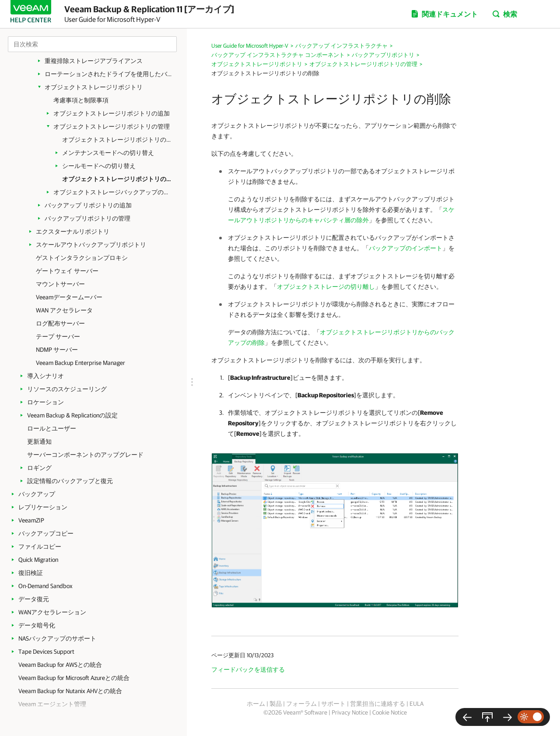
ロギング (39, 468)
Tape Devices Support (46, 652)
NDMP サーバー (57, 350)
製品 (276, 704)
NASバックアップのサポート (57, 638)
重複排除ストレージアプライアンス (94, 61)
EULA (416, 704)
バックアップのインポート (406, 248)
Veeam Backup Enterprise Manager (80, 363)
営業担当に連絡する (378, 704)
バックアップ (37, 494)
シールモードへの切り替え (99, 166)
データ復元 (34, 599)
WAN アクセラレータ (64, 310)
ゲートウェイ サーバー (67, 271)
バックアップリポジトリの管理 (87, 218)
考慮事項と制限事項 (81, 100)
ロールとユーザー (52, 428)
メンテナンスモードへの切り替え (108, 153)
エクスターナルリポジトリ (73, 231)
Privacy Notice (350, 712)
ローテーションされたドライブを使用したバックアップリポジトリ (110, 74)
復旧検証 (31, 573)
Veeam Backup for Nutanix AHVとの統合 (70, 691)
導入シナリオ (45, 376)
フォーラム (301, 704)
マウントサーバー (60, 284)
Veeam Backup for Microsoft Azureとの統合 (74, 678)
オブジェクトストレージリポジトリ (94, 87)
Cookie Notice (390, 712)
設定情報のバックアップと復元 (70, 481)
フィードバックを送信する (248, 669)
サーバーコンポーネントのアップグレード (85, 455)
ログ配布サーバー (60, 323)
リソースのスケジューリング (67, 389)
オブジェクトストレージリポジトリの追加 (112, 113)
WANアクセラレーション (52, 612)
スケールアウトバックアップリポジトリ (91, 245)
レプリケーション (43, 507)
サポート (333, 704)
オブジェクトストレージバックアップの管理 (114, 192)
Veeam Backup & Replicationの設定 (72, 415)
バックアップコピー (46, 533)
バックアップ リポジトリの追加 (88, 205)
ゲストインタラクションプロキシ (82, 258)
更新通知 (39, 442)
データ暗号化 (37, 625)
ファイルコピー (40, 547)
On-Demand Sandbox (45, 586)
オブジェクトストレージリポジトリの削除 (117, 179)
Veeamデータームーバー (69, 297)
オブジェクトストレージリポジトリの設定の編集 (117, 140)
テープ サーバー (58, 336)
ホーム (256, 704)
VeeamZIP (31, 520)
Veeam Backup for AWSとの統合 (60, 665)
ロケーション (45, 402)
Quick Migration (38, 560)
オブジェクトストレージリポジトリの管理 (112, 126)
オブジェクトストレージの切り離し (326, 287)
